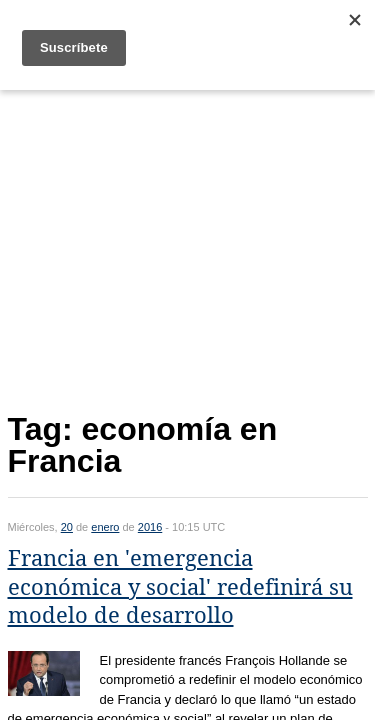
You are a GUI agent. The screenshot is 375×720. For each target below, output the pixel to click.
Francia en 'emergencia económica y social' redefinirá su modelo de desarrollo (180, 587)
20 (67, 527)
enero (105, 527)
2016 (150, 527)
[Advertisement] (188, 246)
